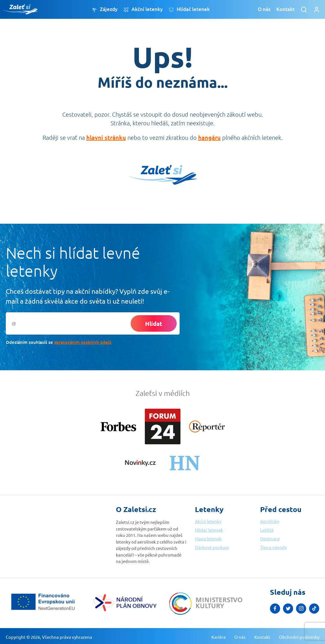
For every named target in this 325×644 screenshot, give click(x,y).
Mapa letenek (208, 538)
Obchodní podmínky (299, 637)
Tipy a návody (273, 547)
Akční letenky (143, 9)
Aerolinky (270, 521)
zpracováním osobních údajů (83, 342)
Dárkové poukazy (212, 547)
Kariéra (219, 637)
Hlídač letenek (189, 9)
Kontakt (285, 9)
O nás (264, 9)
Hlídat (154, 324)
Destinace (270, 538)
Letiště (267, 530)
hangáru (209, 137)
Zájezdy (105, 9)
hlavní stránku (106, 137)
